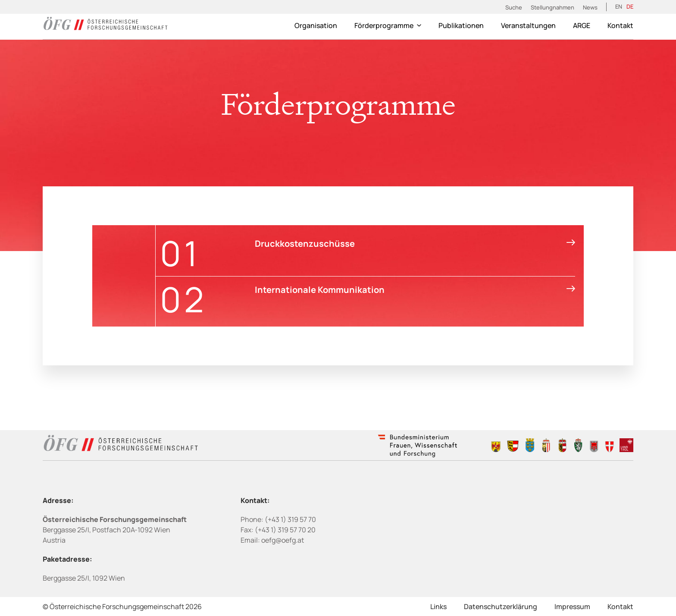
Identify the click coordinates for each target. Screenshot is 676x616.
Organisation (316, 25)
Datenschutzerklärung (501, 607)
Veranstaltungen (528, 25)
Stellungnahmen (552, 7)
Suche (514, 7)
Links (438, 607)
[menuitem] (619, 7)
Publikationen (461, 25)
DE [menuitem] (630, 6)
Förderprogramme (388, 25)
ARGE (582, 25)
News (590, 7)
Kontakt (620, 25)
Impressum (572, 607)
